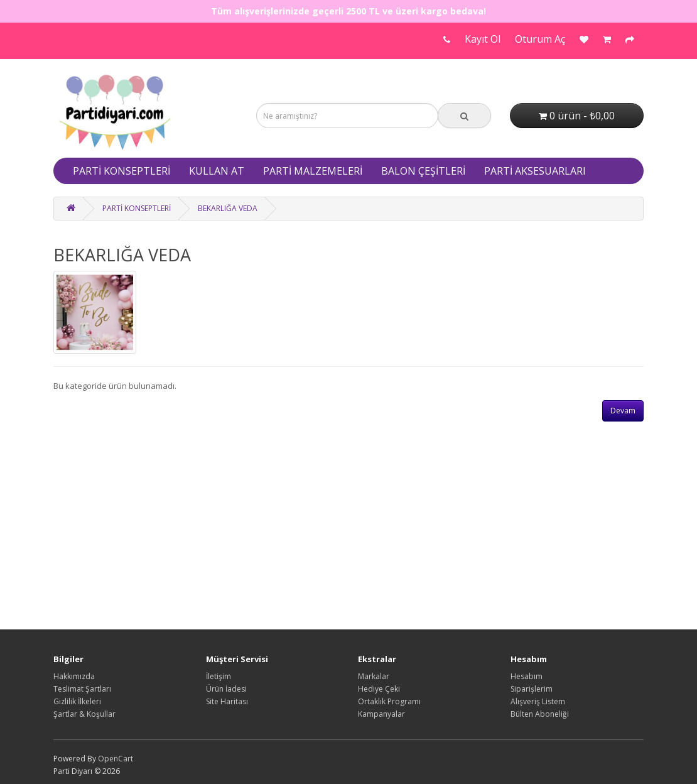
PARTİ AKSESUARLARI (535, 171)
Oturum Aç (540, 39)
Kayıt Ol (483, 39)
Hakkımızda (74, 676)
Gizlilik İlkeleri (77, 701)
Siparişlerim (532, 689)
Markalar (374, 676)
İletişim (219, 676)
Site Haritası (227, 701)
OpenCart (116, 759)
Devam (623, 411)
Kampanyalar (381, 714)
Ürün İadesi (226, 689)
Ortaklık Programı (389, 701)
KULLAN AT (217, 171)
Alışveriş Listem (538, 701)
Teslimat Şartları (82, 689)
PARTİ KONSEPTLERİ (122, 171)
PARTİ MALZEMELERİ (313, 171)
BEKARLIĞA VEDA (228, 208)
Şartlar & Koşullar (84, 714)
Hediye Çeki (379, 689)
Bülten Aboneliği (540, 714)
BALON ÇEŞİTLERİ (423, 171)
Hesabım (527, 676)
